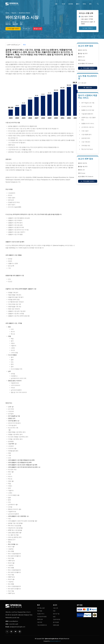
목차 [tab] (24, 45)
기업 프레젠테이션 (42, 625)
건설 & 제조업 (57, 619)
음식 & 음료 (56, 622)
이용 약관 (40, 622)
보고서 (63, 4)
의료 (54, 611)
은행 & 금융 (56, 625)
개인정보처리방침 (42, 617)
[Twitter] (7, 632)
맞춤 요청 (27, 29)
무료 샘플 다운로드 (13, 29)
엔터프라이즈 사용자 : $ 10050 (88, 23)
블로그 (78, 4)
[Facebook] (11, 632)
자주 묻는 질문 (41, 608)
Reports (14, 13)
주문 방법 (40, 611)
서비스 (84, 4)
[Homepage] (20, 606)
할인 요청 (38, 29)
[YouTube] (15, 632)
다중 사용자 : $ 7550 (87, 19)
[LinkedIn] (20, 632)
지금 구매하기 (88, 28)
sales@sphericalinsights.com (17, 627)
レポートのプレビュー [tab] (14, 45)
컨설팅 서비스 (41, 614)
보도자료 (71, 4)
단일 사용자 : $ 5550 (87, 16)
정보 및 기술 (56, 614)
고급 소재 (55, 608)
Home (7, 13)
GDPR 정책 (40, 619)
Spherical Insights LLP (55, 641)
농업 (54, 617)
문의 (90, 4)
